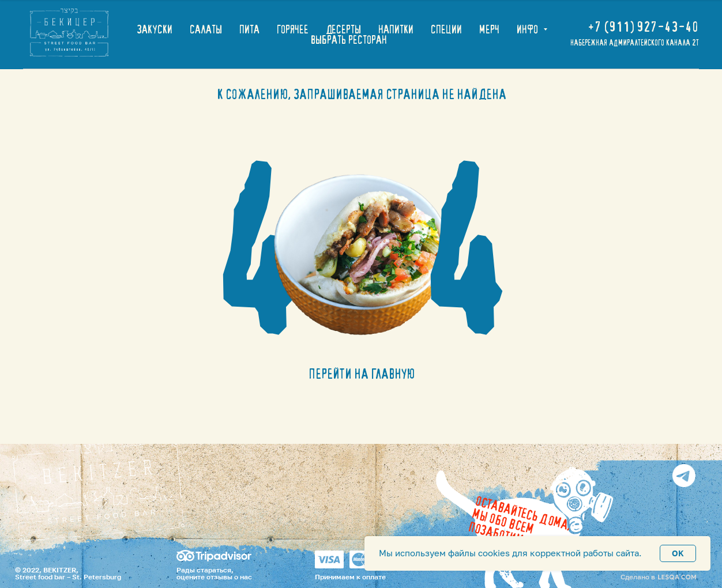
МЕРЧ (489, 29)
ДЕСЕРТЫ (343, 29)
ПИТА (249, 29)
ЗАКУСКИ (155, 29)
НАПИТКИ (396, 29)
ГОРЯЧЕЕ (293, 29)
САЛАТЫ (206, 29)
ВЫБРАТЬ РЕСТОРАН (349, 40)
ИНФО (529, 29)
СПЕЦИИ (446, 29)
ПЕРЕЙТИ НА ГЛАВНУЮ (362, 374)
